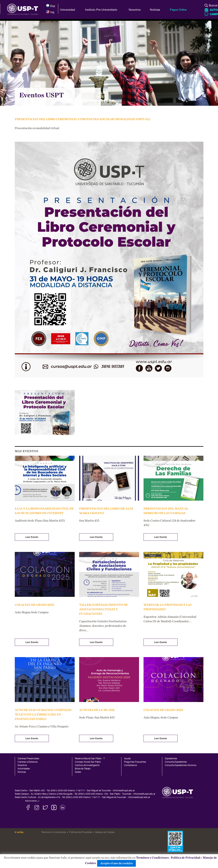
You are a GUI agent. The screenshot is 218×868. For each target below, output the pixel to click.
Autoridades (24, 769)
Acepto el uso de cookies (116, 863)
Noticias (22, 772)
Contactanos (131, 765)
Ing (50, 12)
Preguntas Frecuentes (135, 762)
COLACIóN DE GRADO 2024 (163, 710)
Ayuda (127, 759)
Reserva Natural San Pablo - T (90, 759)
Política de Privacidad (185, 858)
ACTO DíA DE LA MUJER (97, 710)
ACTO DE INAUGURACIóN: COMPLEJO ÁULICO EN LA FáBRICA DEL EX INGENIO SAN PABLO (43, 715)
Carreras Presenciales (28, 759)
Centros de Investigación (87, 765)
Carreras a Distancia (28, 762)
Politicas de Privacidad (81, 832)
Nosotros (22, 765)
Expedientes (171, 759)
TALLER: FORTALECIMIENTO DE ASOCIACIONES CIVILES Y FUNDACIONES (103, 609)
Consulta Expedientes (176, 762)
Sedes (78, 772)
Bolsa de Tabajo (83, 769)
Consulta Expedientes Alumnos (181, 765)
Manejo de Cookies (105, 832)
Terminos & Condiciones (54, 832)
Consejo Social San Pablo (88, 762)
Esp (51, 6)
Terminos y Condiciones (152, 858)
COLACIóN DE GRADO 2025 (35, 605)
